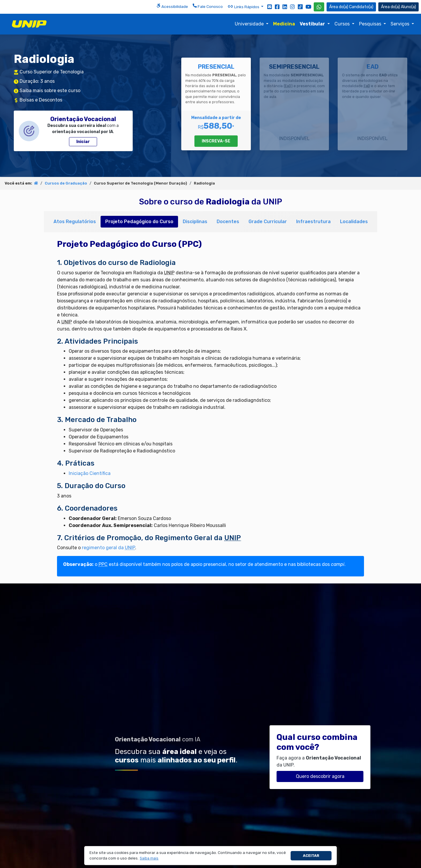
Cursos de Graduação (66, 183)
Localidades (354, 222)
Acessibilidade (172, 6)
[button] (149, 858)
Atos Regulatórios (75, 222)
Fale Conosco (208, 6)
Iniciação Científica (90, 473)
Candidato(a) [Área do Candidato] (351, 7)
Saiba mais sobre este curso (50, 91)
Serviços (401, 24)
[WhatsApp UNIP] (319, 7)
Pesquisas (371, 24)
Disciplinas (195, 222)
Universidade (250, 24)
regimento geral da (108, 548)
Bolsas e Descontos (41, 100)
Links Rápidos (244, 6)
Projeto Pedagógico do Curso (139, 222)
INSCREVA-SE (216, 141)
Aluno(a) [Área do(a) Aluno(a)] (398, 7)
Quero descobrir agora (320, 776)
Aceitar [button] (311, 856)
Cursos (343, 24)
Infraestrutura (313, 222)
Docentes (228, 222)
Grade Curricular (268, 222)
